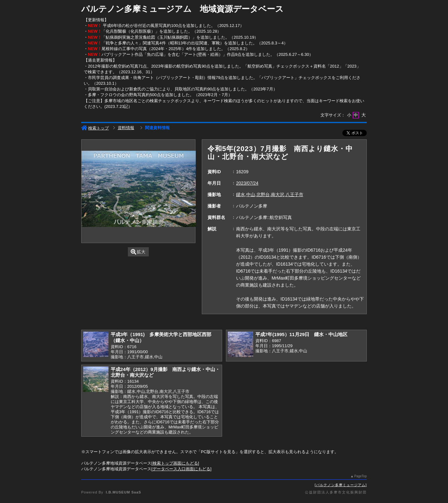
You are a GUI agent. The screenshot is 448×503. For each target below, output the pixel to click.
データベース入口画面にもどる (181, 469)
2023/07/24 (247, 183)
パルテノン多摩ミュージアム (341, 485)
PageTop (361, 476)
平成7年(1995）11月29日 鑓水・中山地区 (302, 334)
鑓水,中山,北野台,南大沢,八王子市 (270, 195)
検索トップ (95, 128)
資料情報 (126, 128)
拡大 (138, 252)
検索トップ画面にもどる (175, 463)
